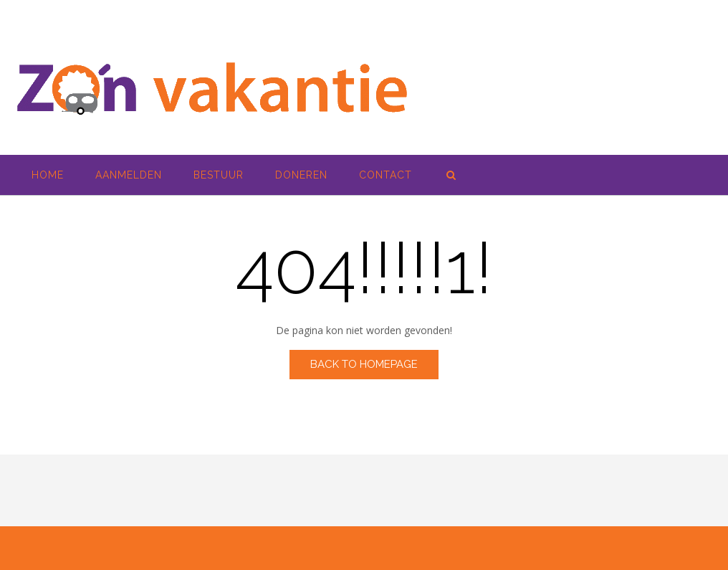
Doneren (301, 175)
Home (48, 175)
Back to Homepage (364, 364)
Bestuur (219, 175)
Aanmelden (129, 175)
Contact (385, 175)
